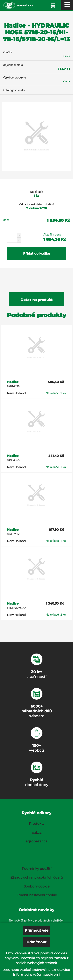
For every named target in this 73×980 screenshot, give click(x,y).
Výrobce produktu (14, 78)
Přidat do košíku (37, 254)
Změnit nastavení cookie (37, 895)
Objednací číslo (13, 65)
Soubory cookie (37, 886)
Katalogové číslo (14, 90)
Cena (6, 220)
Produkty (37, 824)
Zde (6, 970)
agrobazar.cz (36, 841)
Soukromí (39, 970)
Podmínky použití (37, 869)
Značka (8, 52)
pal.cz (37, 833)
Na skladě (36, 192)
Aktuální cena (52, 235)
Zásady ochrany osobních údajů (37, 877)
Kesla (66, 56)
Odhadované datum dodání (36, 204)
